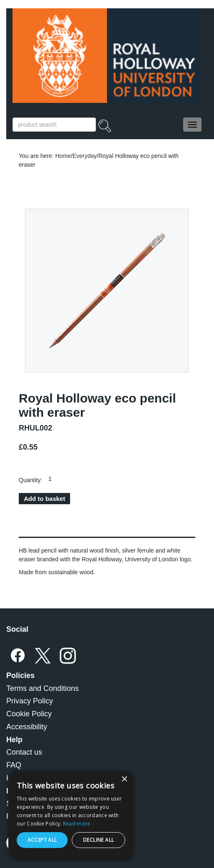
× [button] (124, 779)
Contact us (24, 752)
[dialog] (71, 815)
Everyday (85, 156)
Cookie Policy (29, 714)
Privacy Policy (30, 701)
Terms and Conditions (43, 688)
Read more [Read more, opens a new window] (77, 824)
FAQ (14, 765)
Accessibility (27, 727)
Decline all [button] (98, 840)
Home (63, 156)
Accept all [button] (42, 840)
